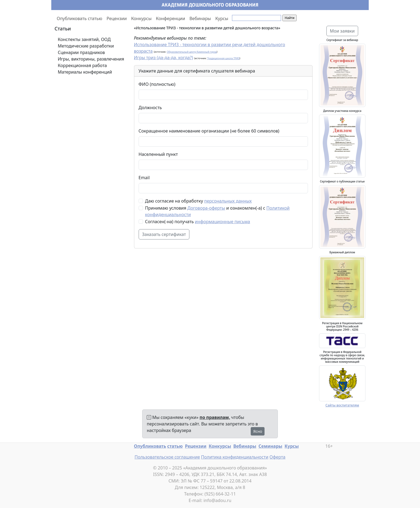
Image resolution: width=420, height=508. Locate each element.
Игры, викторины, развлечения (91, 59)
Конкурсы (141, 18)
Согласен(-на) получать (198, 222)
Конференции (171, 18)
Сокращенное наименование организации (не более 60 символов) (209, 131)
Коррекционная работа (82, 65)
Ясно (258, 431)
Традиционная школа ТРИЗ (223, 58)
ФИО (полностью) (157, 84)
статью (175, 446)
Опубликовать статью (79, 18)
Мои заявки (342, 31)
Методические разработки (86, 46)
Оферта (277, 457)
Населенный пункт (158, 154)
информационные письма (222, 222)
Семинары (271, 446)
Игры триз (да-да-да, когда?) (164, 58)
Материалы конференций (85, 72)
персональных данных (228, 201)
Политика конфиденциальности (235, 457)
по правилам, (215, 417)
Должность (150, 108)
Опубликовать (150, 446)
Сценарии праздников (81, 52)
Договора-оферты (206, 208)
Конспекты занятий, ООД (84, 39)
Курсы (222, 18)
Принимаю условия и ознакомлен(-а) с (217, 211)
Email (144, 178)
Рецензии (117, 18)
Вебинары (200, 18)
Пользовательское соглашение (167, 457)
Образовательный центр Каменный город (192, 52)
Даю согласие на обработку (198, 201)
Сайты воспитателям (342, 405)
